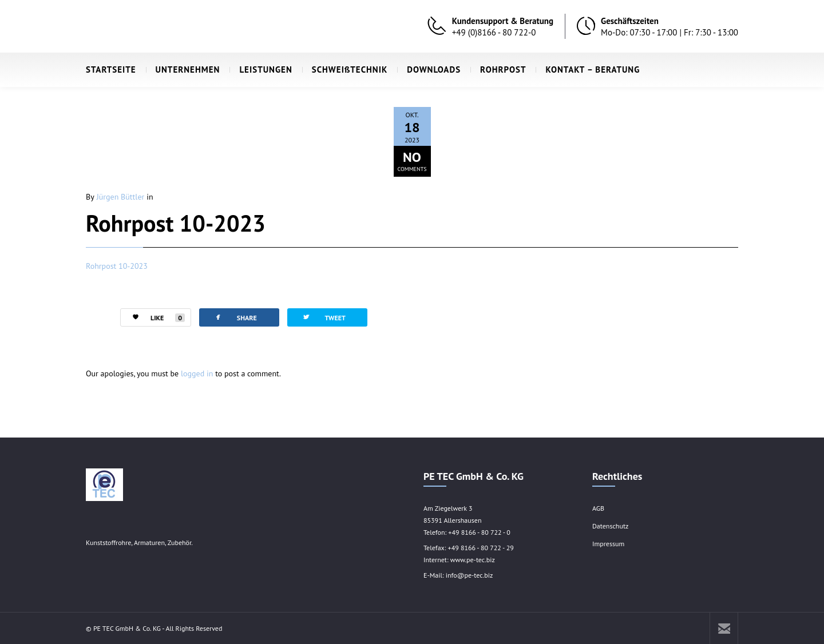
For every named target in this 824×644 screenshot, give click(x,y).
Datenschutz (610, 526)
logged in (197, 373)
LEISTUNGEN (261, 69)
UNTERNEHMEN (183, 69)
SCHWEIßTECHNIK (345, 69)
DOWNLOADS (429, 69)
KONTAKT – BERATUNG (588, 69)
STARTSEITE (111, 69)
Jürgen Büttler (121, 197)
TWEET (324, 317)
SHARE (235, 317)
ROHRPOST (498, 69)
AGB (598, 508)
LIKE (153, 318)
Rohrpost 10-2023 (176, 223)
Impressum (608, 544)
